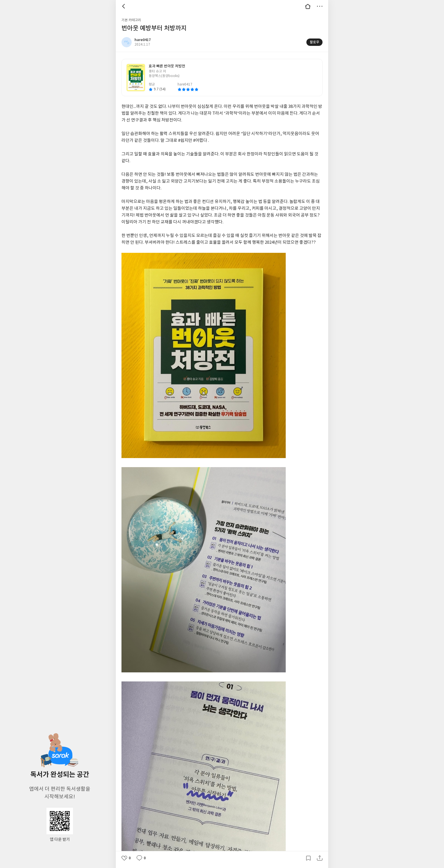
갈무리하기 (308, 858)
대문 (308, 6)
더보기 (320, 6)
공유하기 (320, 858)
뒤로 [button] (124, 6)
